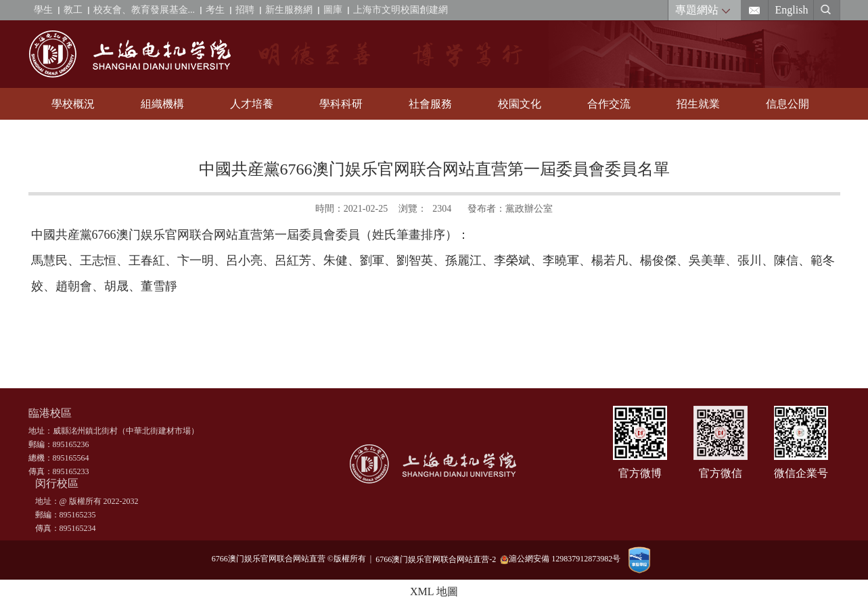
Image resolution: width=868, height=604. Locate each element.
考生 (215, 10)
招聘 (245, 10)
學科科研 (341, 104)
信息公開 (787, 104)
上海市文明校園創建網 (401, 10)
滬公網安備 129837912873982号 (560, 559)
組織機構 (162, 104)
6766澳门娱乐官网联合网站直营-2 (438, 559)
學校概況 (73, 104)
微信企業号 (801, 473)
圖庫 (333, 10)
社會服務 (430, 104)
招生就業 (698, 104)
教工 (73, 10)
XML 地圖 (434, 591)
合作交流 (609, 104)
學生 (43, 10)
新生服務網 (289, 10)
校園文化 (520, 104)
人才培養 (252, 104)
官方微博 (640, 473)
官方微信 (721, 473)
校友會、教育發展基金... (144, 10)
